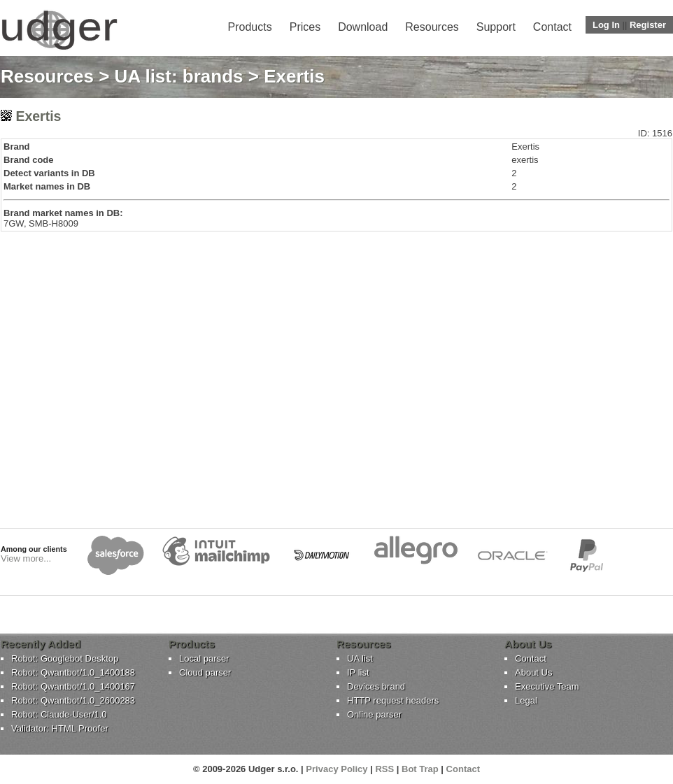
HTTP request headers (393, 700)
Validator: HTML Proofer (60, 728)
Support (496, 27)
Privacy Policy (336, 769)
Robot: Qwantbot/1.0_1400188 (73, 672)
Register (648, 25)
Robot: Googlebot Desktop (65, 658)
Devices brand (376, 686)
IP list (358, 672)
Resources (432, 27)
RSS (384, 769)
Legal (526, 700)
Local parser (204, 658)
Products (250, 27)
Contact (552, 27)
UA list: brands (179, 76)
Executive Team (547, 686)
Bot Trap (420, 769)
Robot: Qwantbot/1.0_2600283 (73, 700)
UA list (360, 658)
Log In (606, 25)
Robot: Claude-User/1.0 (59, 714)
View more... (26, 558)
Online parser (374, 714)
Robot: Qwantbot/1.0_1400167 (73, 686)
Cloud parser (205, 672)
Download (363, 27)
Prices (305, 27)
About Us (533, 672)
